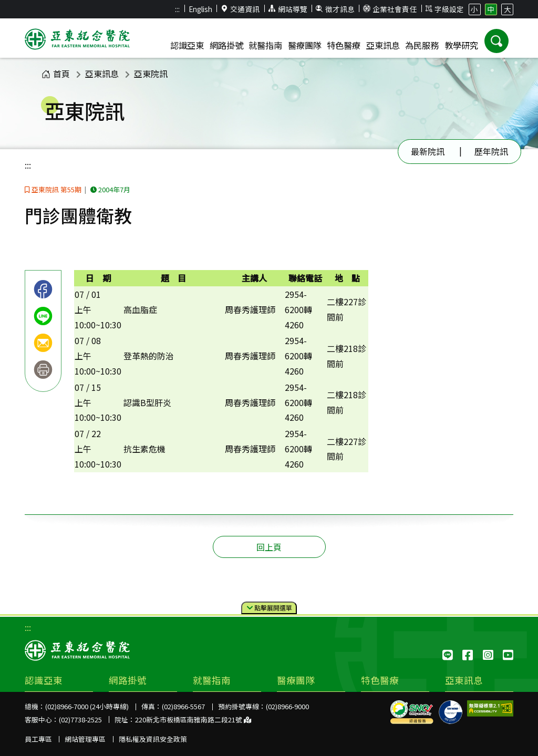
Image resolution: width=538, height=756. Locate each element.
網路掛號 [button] (226, 45)
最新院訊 (428, 151)
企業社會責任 (390, 9)
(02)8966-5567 (183, 706)
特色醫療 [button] (344, 45)
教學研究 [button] (461, 45)
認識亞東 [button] (187, 45)
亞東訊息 (102, 74)
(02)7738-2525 (80, 719)
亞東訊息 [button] (383, 45)
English (200, 9)
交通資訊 (241, 9)
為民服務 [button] (422, 45)
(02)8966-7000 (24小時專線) (87, 706)
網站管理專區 (85, 739)
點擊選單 (269, 608)
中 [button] (491, 9)
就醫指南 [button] (265, 45)
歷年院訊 (491, 151)
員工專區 (38, 739)
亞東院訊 (151, 74)
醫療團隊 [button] (305, 45)
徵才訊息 (335, 9)
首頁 (56, 74)
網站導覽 (288, 9)
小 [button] (474, 9)
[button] (496, 41)
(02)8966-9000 (287, 706)
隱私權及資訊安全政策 (153, 739)
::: (177, 9)
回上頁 (269, 547)
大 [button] (508, 9)
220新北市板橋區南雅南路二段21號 (193, 719)
